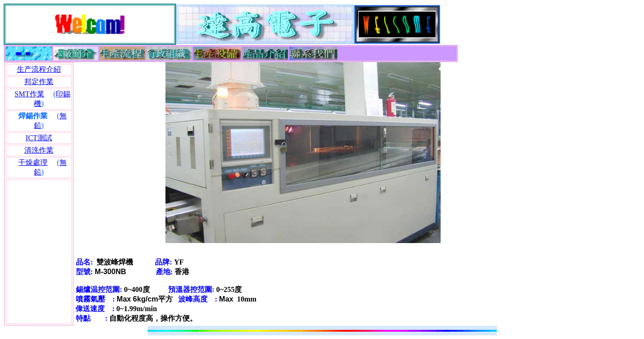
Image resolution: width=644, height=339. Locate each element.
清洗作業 (39, 150)
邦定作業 (39, 82)
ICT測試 (39, 138)
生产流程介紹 (39, 69)
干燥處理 (33, 162)
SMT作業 (29, 94)
